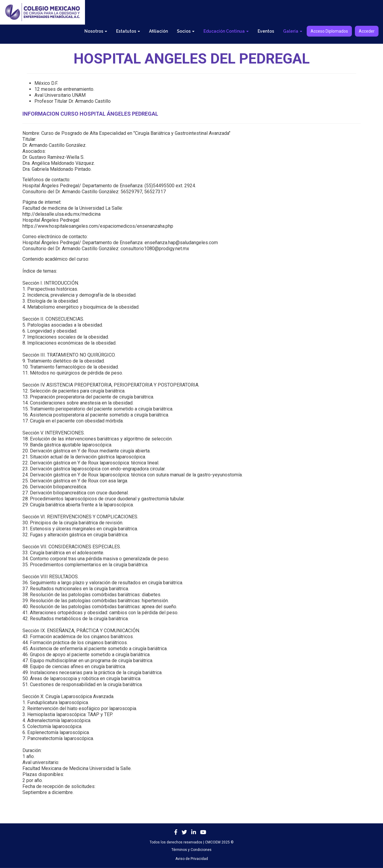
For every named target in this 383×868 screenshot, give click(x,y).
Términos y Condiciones (191, 850)
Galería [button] (293, 31)
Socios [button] (186, 31)
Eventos (266, 31)
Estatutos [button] (128, 31)
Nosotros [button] (96, 31)
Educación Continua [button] (226, 31)
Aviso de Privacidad (192, 859)
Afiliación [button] (158, 31)
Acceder (367, 31)
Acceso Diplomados (329, 31)
